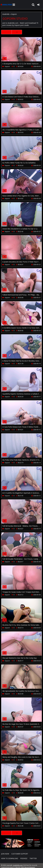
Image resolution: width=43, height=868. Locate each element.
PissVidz (24, 858)
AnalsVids (6, 14)
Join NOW (5, 854)
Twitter (33, 858)
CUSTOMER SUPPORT (20, 854)
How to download (10, 858)
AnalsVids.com (6, 5)
